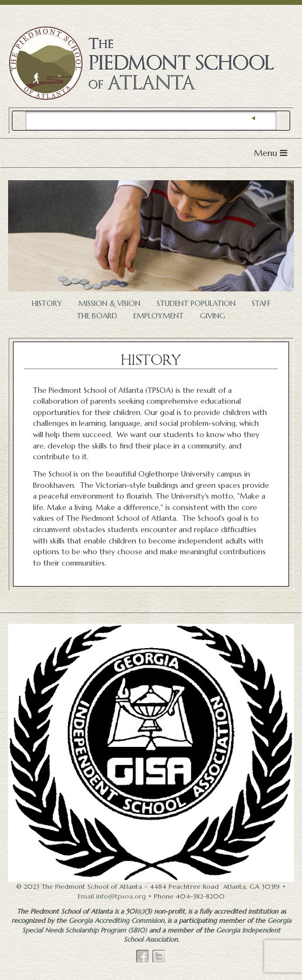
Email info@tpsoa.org (112, 896)
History (47, 304)
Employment (159, 316)
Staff (261, 304)
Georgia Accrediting (116, 920)
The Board (97, 316)
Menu (273, 155)
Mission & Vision (109, 304)
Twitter (159, 957)
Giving (213, 316)
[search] (151, 121)
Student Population (196, 304)
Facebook (143, 957)
